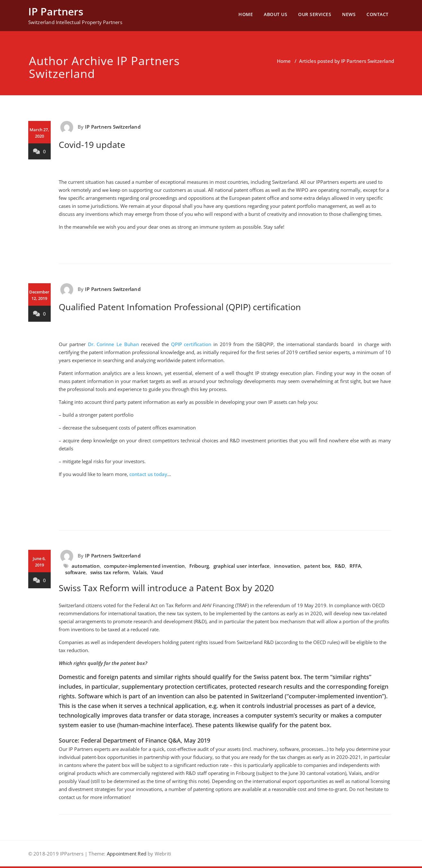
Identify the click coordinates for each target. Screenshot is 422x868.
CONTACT (378, 14)
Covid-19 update (92, 145)
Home (284, 61)
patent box (317, 566)
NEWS (349, 14)
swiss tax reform (109, 572)
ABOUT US (276, 14)
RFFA (355, 566)
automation (86, 566)
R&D (340, 566)
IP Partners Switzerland (113, 127)
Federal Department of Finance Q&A (131, 740)
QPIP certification (191, 344)
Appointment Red (126, 854)
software (76, 572)
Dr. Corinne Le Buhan (113, 344)
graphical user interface (242, 566)
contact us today (148, 474)
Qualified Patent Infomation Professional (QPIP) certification (180, 307)
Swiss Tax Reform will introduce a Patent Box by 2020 (166, 588)
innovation (287, 566)
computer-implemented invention (144, 566)
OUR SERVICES (315, 14)
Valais (140, 572)
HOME (246, 14)
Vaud (157, 572)
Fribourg (199, 566)
